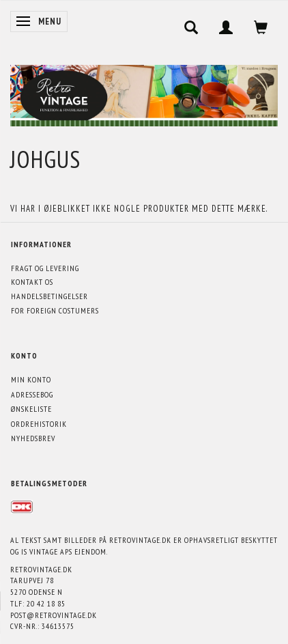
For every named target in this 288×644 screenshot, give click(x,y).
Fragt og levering (45, 268)
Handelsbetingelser (49, 296)
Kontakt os (32, 282)
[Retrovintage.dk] (144, 93)
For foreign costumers (55, 310)
